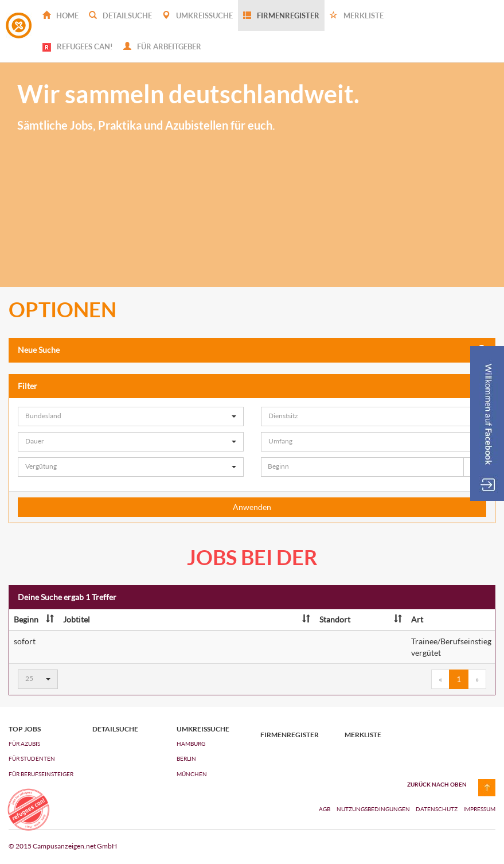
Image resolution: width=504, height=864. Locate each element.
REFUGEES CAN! (78, 47)
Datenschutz (437, 809)
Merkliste (357, 15)
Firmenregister (281, 15)
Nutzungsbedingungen (374, 809)
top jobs (25, 729)
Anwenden (252, 507)
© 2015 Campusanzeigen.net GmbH (63, 846)
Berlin (186, 758)
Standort (361, 619)
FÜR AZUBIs (24, 744)
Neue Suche (252, 350)
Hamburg (191, 744)
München (192, 774)
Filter (252, 386)
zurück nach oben (437, 784)
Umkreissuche (198, 15)
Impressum (479, 809)
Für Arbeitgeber (162, 46)
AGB (325, 809)
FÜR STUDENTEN (32, 758)
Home (60, 15)
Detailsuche (120, 15)
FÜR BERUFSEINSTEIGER (41, 774)
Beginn (34, 619)
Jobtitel (187, 619)
